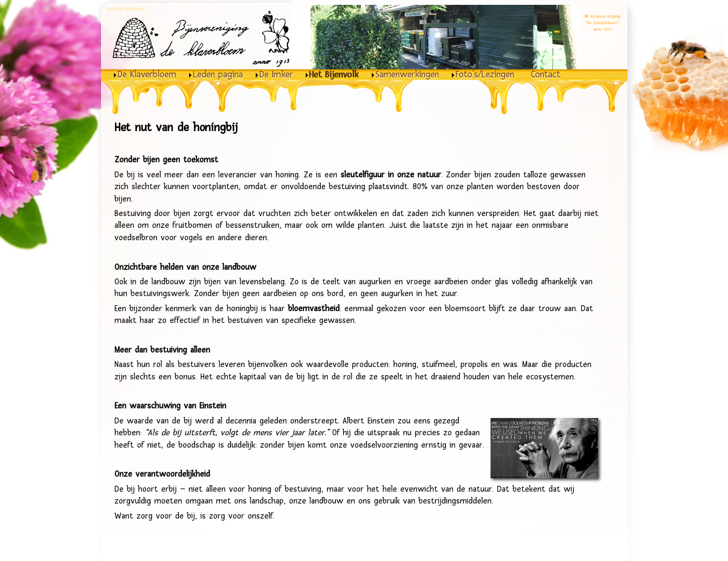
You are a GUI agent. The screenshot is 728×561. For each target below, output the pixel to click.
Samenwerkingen (407, 75)
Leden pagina (218, 75)
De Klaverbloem (147, 75)
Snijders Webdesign (126, 9)
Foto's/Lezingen (485, 75)
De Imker (276, 75)
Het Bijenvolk (334, 75)
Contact (546, 75)
